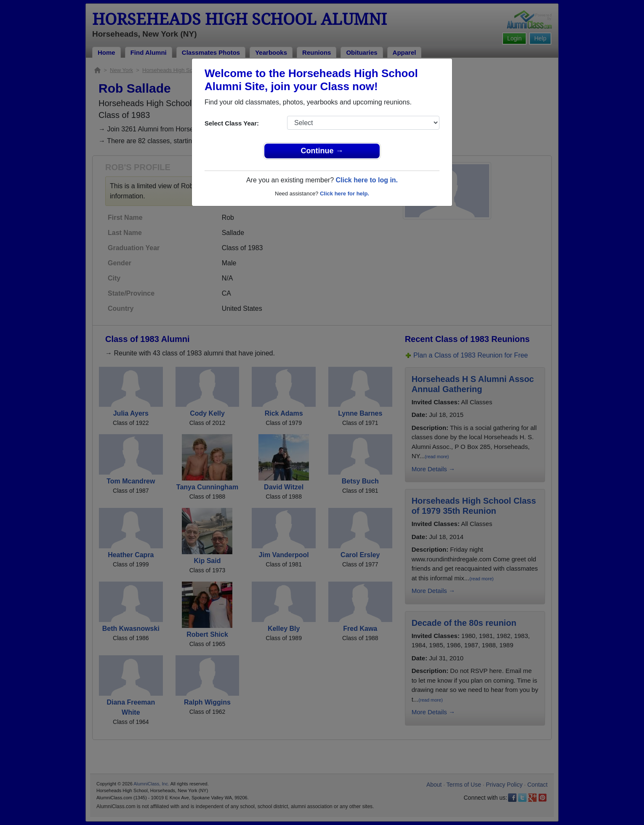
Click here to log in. (367, 180)
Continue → (322, 151)
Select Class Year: (232, 123)
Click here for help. (345, 194)
